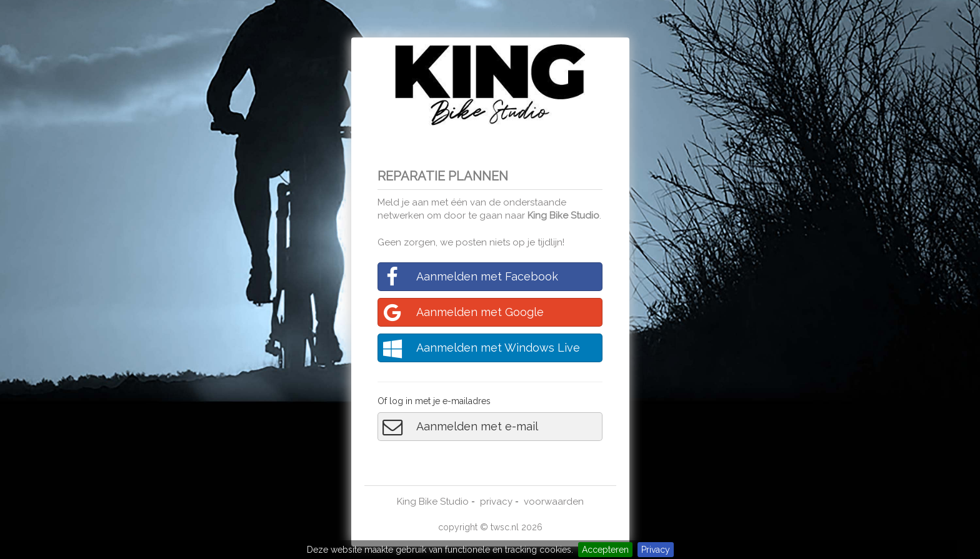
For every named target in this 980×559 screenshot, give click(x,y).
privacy (496, 502)
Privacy (656, 550)
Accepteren (605, 550)
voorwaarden (554, 502)
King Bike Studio (563, 215)
